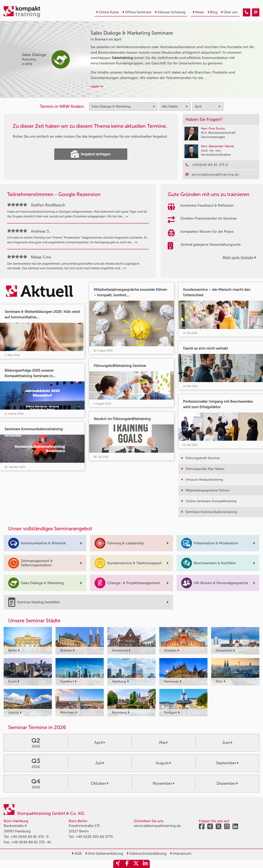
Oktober (100, 783)
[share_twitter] (136, 864)
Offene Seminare (137, 12)
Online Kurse (107, 12)
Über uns (229, 12)
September (227, 763)
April (100, 743)
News (198, 12)
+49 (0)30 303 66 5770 (94, 837)
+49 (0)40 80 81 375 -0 (29, 837)
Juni (227, 743)
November (163, 783)
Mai (163, 743)
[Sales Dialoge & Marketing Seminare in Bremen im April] (247, 12)
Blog (212, 12)
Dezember (227, 783)
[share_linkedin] (145, 864)
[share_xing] (118, 864)
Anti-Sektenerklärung (104, 853)
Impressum (181, 853)
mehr (97, 86)
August (163, 763)
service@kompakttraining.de (157, 826)
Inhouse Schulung (170, 12)
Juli (100, 763)
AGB (77, 853)
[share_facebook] (127, 864)
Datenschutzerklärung (147, 853)
